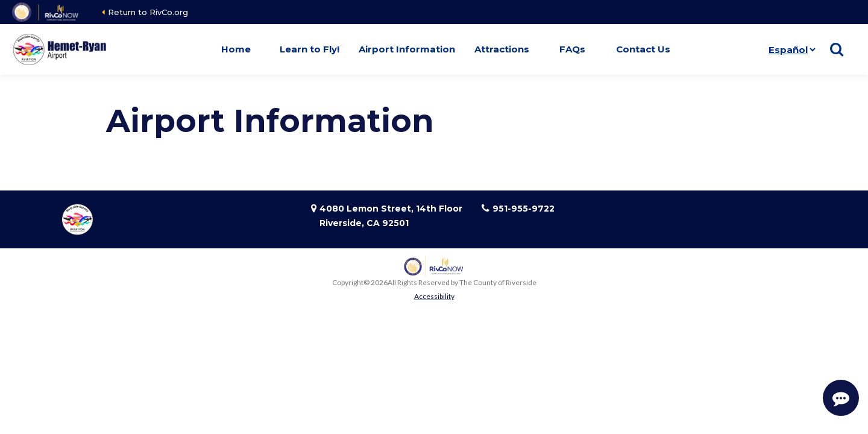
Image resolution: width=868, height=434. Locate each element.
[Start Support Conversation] (841, 398)
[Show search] (837, 49)
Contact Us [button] (643, 49)
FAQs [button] (572, 49)
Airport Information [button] (407, 49)
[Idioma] (792, 49)
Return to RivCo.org (148, 12)
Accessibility (434, 296)
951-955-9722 (524, 209)
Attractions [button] (502, 49)
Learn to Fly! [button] (310, 49)
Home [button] (236, 49)
